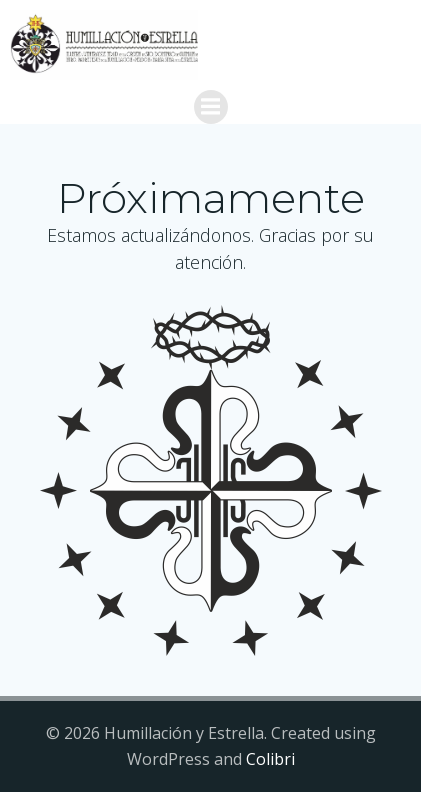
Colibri (270, 759)
